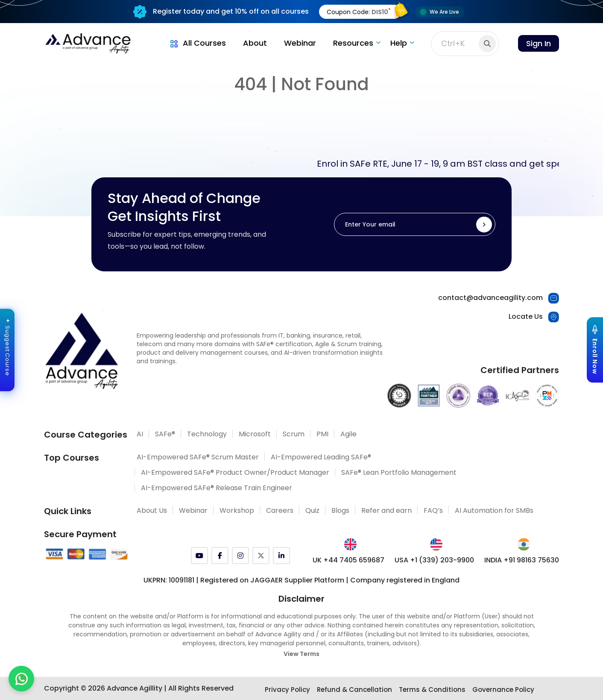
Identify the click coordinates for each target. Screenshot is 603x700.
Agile (348, 434)
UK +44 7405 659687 (348, 560)
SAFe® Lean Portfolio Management (399, 472)
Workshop (237, 510)
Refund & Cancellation (354, 690)
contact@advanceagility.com (490, 298)
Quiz (312, 510)
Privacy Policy (287, 690)
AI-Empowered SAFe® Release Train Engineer (217, 488)
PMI (322, 434)
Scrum (294, 434)
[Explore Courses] (595, 350)
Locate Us (526, 316)
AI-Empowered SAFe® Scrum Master (198, 457)
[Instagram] (240, 556)
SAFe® (165, 434)
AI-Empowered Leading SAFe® (321, 457)
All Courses (197, 43)
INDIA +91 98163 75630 (522, 560)
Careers (280, 510)
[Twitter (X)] (261, 556)
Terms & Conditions (432, 690)
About (255, 43)
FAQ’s (433, 510)
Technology (207, 434)
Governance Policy (503, 690)
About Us (152, 510)
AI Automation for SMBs (494, 510)
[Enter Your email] (415, 224)
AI (140, 434)
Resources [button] (353, 43)
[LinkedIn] (281, 556)
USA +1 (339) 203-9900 (434, 560)
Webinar (300, 43)
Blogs (340, 510)
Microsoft (255, 434)
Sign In (539, 43)
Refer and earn (386, 510)
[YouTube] (199, 556)
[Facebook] (220, 556)
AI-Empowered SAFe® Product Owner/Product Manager (235, 472)
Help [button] (399, 43)
